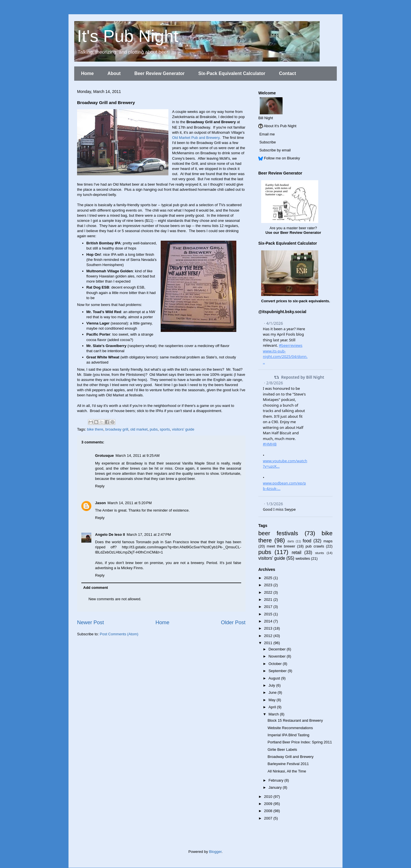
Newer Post (90, 622)
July (272, 685)
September (278, 671)
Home (87, 73)
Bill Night (266, 118)
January (276, 787)
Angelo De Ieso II (110, 535)
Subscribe (268, 142)
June (273, 692)
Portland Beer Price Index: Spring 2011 (300, 742)
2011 (269, 643)
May (273, 700)
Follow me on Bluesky (282, 158)
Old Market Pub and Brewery (196, 138)
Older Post (233, 622)
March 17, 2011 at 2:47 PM (149, 535)
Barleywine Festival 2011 (288, 764)
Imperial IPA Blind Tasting (288, 735)
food (307, 541)
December (278, 649)
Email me (267, 134)
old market (139, 429)
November (278, 656)
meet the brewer (281, 546)
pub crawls (315, 546)
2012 (269, 636)
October (276, 664)
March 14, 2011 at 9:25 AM (138, 456)
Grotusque (104, 456)
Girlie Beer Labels (282, 750)
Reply (100, 486)
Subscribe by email (275, 150)
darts (291, 541)
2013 (269, 628)
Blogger (215, 852)
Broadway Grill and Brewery (290, 757)
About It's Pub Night (280, 126)
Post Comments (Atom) (119, 634)
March (274, 714)
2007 (269, 818)
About (114, 73)
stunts (320, 553)
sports (165, 429)
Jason (100, 503)
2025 (269, 578)
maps (328, 541)
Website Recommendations (290, 728)
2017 (269, 607)
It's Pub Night (128, 36)
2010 (269, 797)
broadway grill (117, 429)
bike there (95, 429)
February (277, 780)
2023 (269, 585)
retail (297, 552)
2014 (269, 621)
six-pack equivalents (311, 301)
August (275, 678)
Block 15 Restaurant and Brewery (295, 720)
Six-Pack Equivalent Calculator (232, 73)
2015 (269, 614)
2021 (269, 600)
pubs (154, 429)
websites (303, 558)
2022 (269, 592)
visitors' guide (183, 429)
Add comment (96, 588)
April (273, 707)
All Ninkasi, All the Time (287, 771)
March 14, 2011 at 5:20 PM (130, 503)
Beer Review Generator (160, 73)
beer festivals (278, 533)
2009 (269, 804)
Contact (287, 73)
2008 (269, 811)
